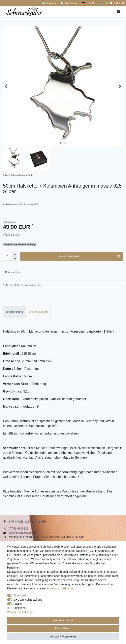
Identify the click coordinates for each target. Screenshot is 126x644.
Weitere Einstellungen (21, 612)
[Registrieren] (69, 3)
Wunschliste (13, 272)
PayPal (18, 604)
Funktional (20, 608)
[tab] (15, 312)
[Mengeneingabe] (8, 256)
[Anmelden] (49, 3)
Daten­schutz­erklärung (61, 588)
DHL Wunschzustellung (28, 600)
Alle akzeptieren (63, 620)
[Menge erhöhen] (15, 254)
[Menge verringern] (15, 259)
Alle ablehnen (63, 628)
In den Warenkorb (90, 256)
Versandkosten (33, 285)
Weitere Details (38, 312)
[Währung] (92, 3)
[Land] (83, 3)
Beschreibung (15, 312)
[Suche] (100, 3)
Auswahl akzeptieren (63, 636)
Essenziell (20, 595)
